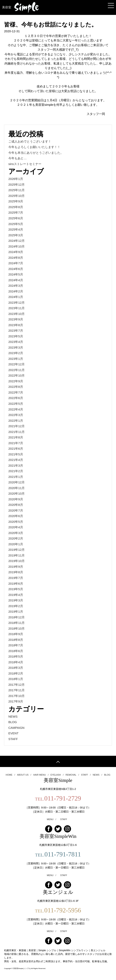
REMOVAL (72, 775)
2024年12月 (17, 241)
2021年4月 (16, 460)
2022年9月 (16, 381)
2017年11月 (17, 690)
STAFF (13, 739)
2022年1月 (16, 421)
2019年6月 (16, 584)
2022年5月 (16, 404)
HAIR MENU (41, 775)
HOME (10, 775)
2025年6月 (16, 218)
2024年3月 (16, 286)
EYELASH (57, 775)
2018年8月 (16, 640)
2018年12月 (17, 617)
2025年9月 (16, 201)
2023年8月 (16, 325)
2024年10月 (17, 246)
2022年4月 (16, 409)
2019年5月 (16, 589)
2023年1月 (16, 359)
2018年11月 (17, 623)
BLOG (13, 722)
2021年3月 (16, 465)
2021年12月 (17, 426)
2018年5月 (16, 656)
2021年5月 (16, 454)
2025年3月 (16, 235)
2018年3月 (16, 668)
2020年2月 (16, 538)
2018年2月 (16, 673)
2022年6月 (16, 398)
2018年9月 (16, 634)
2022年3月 (16, 415)
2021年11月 (17, 432)
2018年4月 (16, 662)
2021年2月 (16, 471)
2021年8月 (16, 437)
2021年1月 (16, 477)
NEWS (13, 716)
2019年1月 (16, 612)
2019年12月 (17, 550)
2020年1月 (16, 544)
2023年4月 (16, 342)
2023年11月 (17, 308)
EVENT (13, 733)
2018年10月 (17, 628)
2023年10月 (17, 314)
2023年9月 (16, 319)
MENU (51, 819)
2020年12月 (17, 482)
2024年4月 (16, 280)
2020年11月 (17, 488)
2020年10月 (17, 493)
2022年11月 (17, 370)
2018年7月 (16, 645)
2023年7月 (16, 331)
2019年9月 (16, 567)
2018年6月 (16, 651)
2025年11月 (17, 190)
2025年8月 (16, 207)
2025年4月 (16, 229)
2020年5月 (16, 522)
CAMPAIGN (16, 728)
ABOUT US (24, 775)
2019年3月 (16, 600)
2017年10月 (17, 696)
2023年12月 (17, 303)
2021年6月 (16, 449)
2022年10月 (17, 375)
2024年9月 (16, 252)
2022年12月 (17, 364)
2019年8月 (16, 572)
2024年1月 (16, 297)
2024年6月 (16, 269)
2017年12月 (17, 685)
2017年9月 (16, 701)
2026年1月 (16, 179)
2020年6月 (16, 516)
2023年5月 (16, 336)
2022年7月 (16, 392)
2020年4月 (16, 527)
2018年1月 (16, 679)
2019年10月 (17, 561)
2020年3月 (16, 533)
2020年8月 (16, 505)
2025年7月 (16, 212)
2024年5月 (16, 274)
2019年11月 (17, 555)
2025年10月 (17, 196)
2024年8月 (16, 258)
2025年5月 (16, 224)
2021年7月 (16, 443)
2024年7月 (16, 263)
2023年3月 (16, 347)
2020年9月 (16, 499)
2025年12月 (17, 185)
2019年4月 (16, 595)
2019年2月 (16, 606)
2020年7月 (16, 510)
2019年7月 (16, 578)
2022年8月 (16, 387)
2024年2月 (16, 291)
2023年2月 (16, 353)
